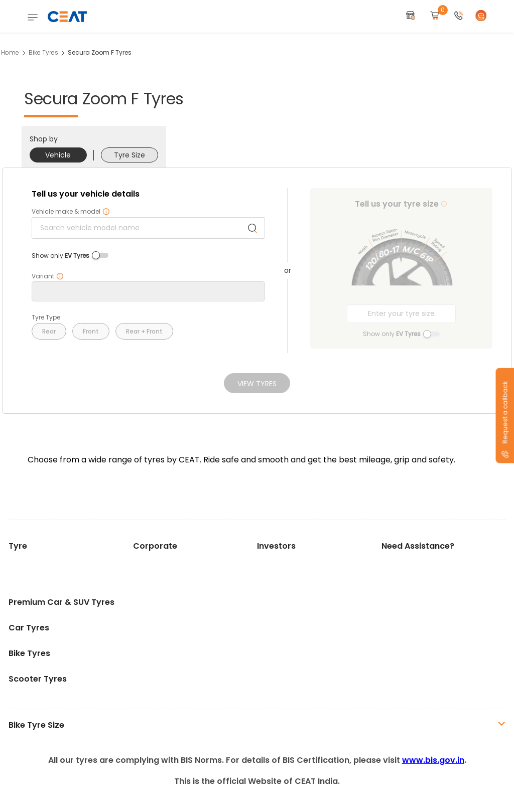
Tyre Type (46, 317)
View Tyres (257, 384)
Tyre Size (130, 155)
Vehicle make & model (71, 212)
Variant (48, 276)
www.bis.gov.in (433, 760)
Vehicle (58, 155)
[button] (459, 16)
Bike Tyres (43, 52)
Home (10, 52)
